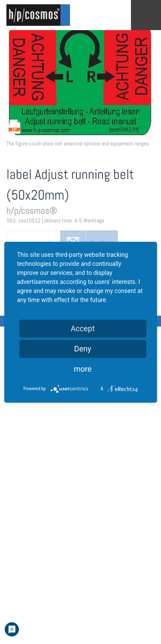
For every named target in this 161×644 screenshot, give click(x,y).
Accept (82, 328)
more (83, 369)
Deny (83, 349)
